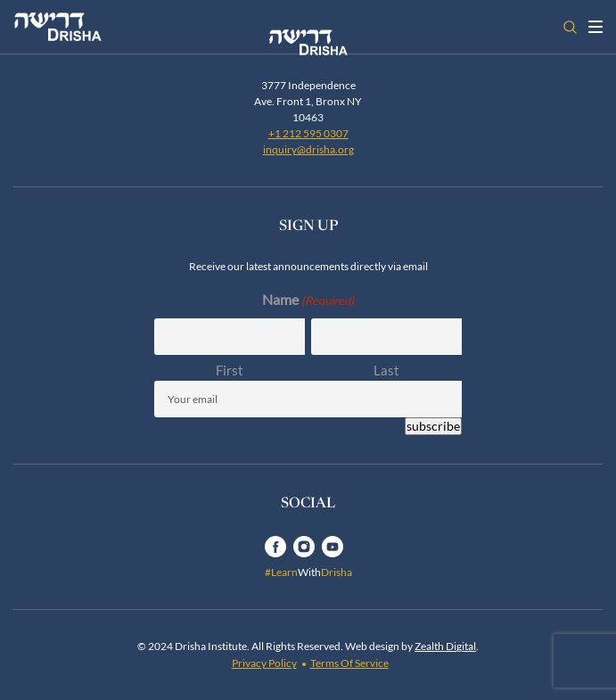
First (230, 370)
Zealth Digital (445, 646)
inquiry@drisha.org (308, 149)
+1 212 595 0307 (308, 133)
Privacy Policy (264, 663)
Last (386, 370)
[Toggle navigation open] (595, 27)
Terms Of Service (349, 663)
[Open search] (570, 27)
